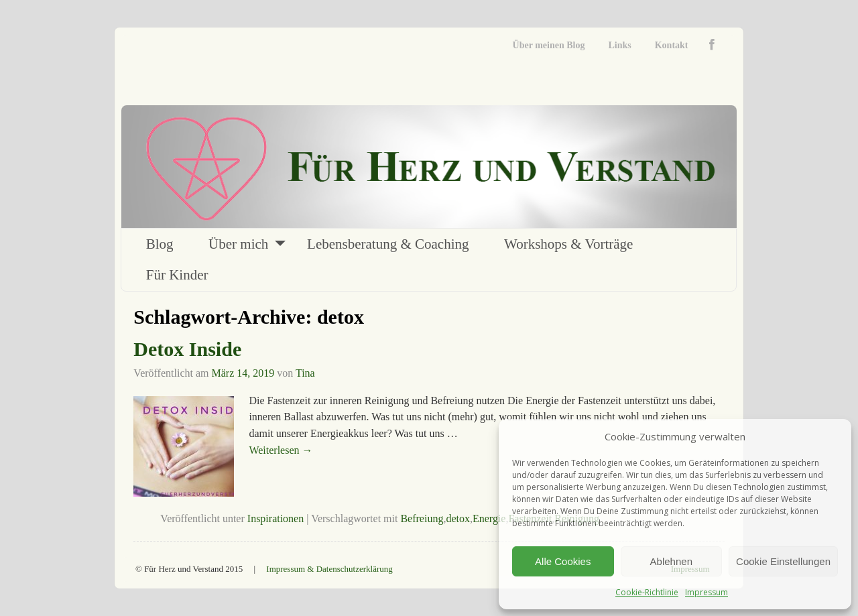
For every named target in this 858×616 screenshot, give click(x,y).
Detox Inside (187, 349)
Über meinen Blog (549, 45)
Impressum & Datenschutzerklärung (329, 569)
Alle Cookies (563, 561)
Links (619, 45)
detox (458, 518)
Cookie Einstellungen (783, 561)
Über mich (238, 244)
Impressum (707, 592)
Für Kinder (177, 275)
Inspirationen (275, 518)
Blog (160, 244)
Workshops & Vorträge (568, 244)
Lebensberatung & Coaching (388, 244)
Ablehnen (671, 561)
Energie (489, 518)
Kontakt (672, 45)
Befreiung (422, 518)
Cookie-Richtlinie (647, 592)
